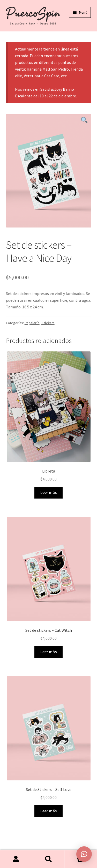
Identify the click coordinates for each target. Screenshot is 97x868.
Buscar (48, 859)
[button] (84, 854)
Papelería (32, 323)
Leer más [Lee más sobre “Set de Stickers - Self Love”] (48, 811)
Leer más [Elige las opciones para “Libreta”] (48, 492)
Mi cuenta (16, 859)
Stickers (48, 323)
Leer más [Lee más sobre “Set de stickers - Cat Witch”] (48, 652)
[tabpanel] (49, 171)
